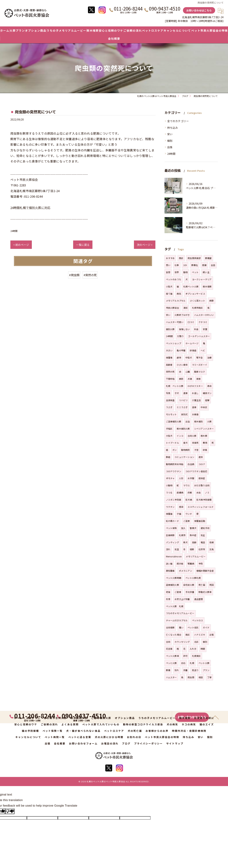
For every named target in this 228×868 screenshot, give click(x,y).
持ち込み (173, 128)
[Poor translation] (10, 811)
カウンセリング (182, 642)
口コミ (191, 322)
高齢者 (169, 365)
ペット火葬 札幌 (175, 606)
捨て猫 (169, 294)
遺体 (201, 457)
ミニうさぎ (182, 407)
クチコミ (203, 322)
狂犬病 (189, 500)
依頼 (212, 542)
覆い (181, 627)
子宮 (196, 450)
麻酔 (212, 301)
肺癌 (168, 457)
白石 (183, 663)
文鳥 (212, 549)
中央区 (204, 407)
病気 (179, 294)
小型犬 (169, 286)
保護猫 (169, 514)
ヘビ (203, 350)
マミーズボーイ (200, 365)
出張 (170, 147)
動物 (185, 272)
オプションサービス (195, 294)
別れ (177, 670)
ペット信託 (193, 627)
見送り (195, 670)
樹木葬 (204, 436)
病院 (181, 379)
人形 (181, 478)
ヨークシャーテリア (202, 279)
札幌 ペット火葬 (175, 386)
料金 (196, 329)
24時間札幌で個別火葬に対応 (30, 208)
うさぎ (169, 407)
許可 (185, 656)
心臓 (188, 372)
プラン (206, 670)
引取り (181, 336)
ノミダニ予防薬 (174, 500)
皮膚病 (180, 492)
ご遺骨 (178, 592)
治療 (209, 358)
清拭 (185, 308)
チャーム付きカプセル (177, 620)
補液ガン (207, 393)
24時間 (14, 231)
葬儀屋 (208, 258)
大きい (169, 350)
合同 (168, 642)
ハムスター (171, 677)
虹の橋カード (172, 521)
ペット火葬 (204, 663)
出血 (188, 421)
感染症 (202, 478)
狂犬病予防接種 (204, 500)
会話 (213, 265)
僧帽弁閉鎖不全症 (205, 571)
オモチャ (170, 478)
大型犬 (169, 436)
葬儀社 (195, 265)
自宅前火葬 (189, 585)
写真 (168, 393)
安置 (205, 329)
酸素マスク (200, 372)
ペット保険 (171, 528)
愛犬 (185, 443)
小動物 (169, 485)
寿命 (209, 386)
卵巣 (205, 450)
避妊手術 (205, 528)
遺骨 (185, 393)
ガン (175, 450)
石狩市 (202, 549)
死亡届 (202, 585)
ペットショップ (174, 343)
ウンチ (189, 514)
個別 (170, 141)
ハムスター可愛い (175, 322)
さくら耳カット (198, 301)
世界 (177, 272)
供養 (185, 670)
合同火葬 (192, 436)
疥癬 (190, 492)
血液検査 (170, 400)
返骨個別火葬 (172, 585)
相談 (201, 677)
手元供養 (190, 592)
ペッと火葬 (171, 663)
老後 (168, 592)
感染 (181, 507)
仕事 (177, 265)
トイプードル (172, 443)
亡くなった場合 (174, 635)
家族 (198, 379)
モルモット (171, 414)
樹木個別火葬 (183, 429)
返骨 (194, 407)
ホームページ (192, 343)
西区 (181, 258)
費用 (205, 443)
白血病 (191, 464)
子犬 (177, 393)
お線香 (195, 414)
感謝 (204, 265)
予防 (201, 564)
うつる (169, 492)
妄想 (168, 272)
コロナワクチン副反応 (196, 471)
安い (170, 134)
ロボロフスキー (195, 386)
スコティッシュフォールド (201, 507)
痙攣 (207, 400)
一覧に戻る (83, 245)
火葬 (209, 421)
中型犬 (189, 358)
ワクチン (170, 507)
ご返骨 (187, 521)
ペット (195, 272)
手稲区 (169, 429)
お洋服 (191, 478)
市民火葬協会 (172, 308)
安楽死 (195, 443)
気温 (177, 549)
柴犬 (185, 542)
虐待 (179, 358)
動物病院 (186, 450)
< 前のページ (21, 245)
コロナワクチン (174, 471)
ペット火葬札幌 (193, 578)
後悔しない (184, 329)
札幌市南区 (198, 308)
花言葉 (169, 649)
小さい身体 (182, 365)
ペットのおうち (174, 279)
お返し (195, 393)
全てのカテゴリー (178, 121)
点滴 (190, 379)
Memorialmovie (174, 556)
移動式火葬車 (205, 592)
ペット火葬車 (172, 656)
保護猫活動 (200, 521)
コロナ (202, 464)
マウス (187, 485)
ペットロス (198, 620)
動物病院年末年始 (175, 464)
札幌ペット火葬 (191, 286)
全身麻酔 (170, 535)
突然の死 (170, 372)
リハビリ (183, 400)
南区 (188, 635)
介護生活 (196, 400)
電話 (203, 542)
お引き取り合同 (202, 485)
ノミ (207, 492)
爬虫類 (191, 677)
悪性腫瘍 (170, 571)
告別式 (184, 414)
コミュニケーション (184, 457)
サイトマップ (175, 743)
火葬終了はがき (182, 315)
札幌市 (182, 535)
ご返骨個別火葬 (174, 421)
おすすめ (170, 258)
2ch (185, 265)
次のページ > (145, 245)
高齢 (194, 542)
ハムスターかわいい (204, 315)
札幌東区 (196, 656)
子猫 (179, 514)
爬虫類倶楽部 (194, 258)
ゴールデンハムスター (199, 336)
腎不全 (200, 358)
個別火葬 (170, 329)
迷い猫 (169, 564)
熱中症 (193, 535)
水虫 (198, 492)
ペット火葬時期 (174, 578)
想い (168, 265)
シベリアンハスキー (204, 429)
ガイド (206, 627)
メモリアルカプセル (176, 301)
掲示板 (180, 564)
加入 (183, 528)
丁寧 (209, 677)
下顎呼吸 (170, 379)
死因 (212, 585)
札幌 (192, 663)
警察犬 (193, 528)
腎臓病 (191, 564)
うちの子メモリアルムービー (180, 613)
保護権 (169, 358)
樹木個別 (199, 421)
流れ (168, 549)
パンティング (172, 542)
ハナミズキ (200, 635)
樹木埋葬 (207, 286)
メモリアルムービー (196, 556)
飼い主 (206, 272)
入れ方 (193, 649)
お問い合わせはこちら (199, 10)
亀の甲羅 (181, 350)
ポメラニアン (186, 571)
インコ (180, 436)
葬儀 (168, 670)
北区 (196, 642)
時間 (203, 649)
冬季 (168, 599)
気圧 (203, 535)
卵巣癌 (193, 350)
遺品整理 (199, 599)
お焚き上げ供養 (182, 599)
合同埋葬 (170, 627)
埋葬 (192, 549)
